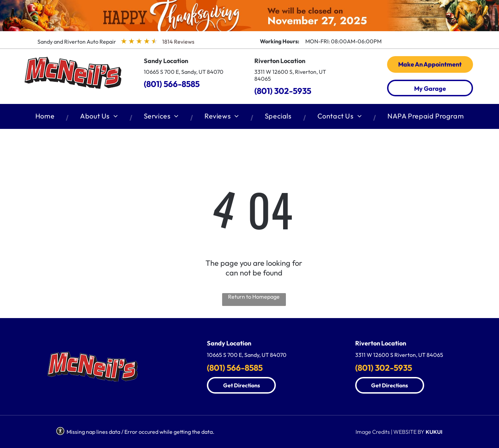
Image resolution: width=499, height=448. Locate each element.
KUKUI (434, 432)
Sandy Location (166, 61)
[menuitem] (46, 118)
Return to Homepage (254, 297)
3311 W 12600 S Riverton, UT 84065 (399, 355)
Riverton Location (280, 61)
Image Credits (373, 432)
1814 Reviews (178, 42)
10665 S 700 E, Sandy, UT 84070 (184, 72)
